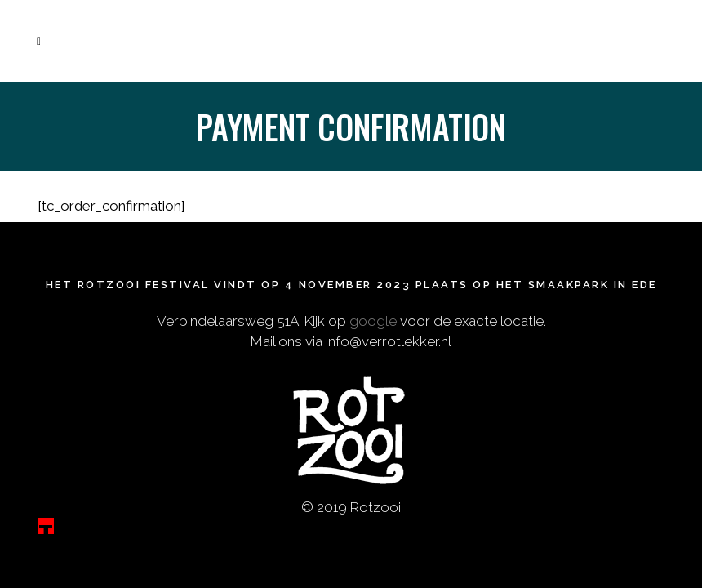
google (373, 315)
